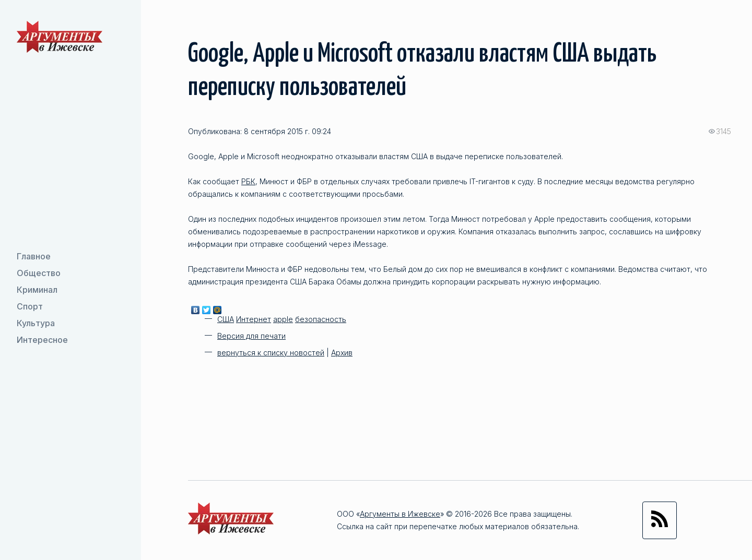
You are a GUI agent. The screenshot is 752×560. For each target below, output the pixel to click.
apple (283, 319)
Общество (39, 273)
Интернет (254, 319)
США (226, 319)
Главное (34, 256)
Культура (36, 323)
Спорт (30, 306)
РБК (248, 181)
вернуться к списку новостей (271, 353)
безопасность (321, 319)
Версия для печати (251, 336)
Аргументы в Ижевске (400, 514)
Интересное (42, 340)
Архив (342, 353)
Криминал (37, 290)
